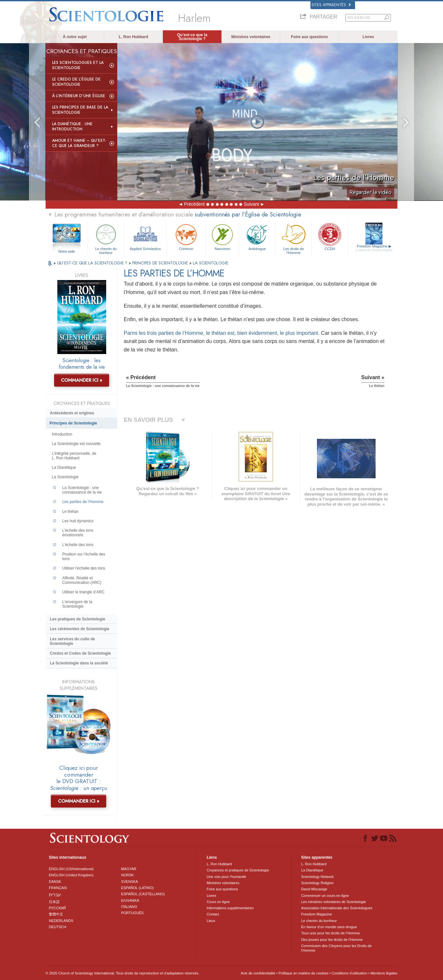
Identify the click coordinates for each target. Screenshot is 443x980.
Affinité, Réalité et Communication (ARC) (82, 580)
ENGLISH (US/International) (71, 869)
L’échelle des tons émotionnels (78, 533)
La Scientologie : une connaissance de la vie (82, 490)
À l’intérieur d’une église (79, 96)
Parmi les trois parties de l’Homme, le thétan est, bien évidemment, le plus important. (222, 333)
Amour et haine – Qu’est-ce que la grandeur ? (79, 143)
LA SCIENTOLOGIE (211, 263)
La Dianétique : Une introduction (72, 126)
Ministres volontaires (251, 37)
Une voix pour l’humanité (226, 877)
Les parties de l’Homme (83, 502)
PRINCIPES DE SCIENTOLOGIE (161, 263)
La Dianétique (64, 468)
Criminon (186, 237)
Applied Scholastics (145, 237)
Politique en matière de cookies (303, 973)
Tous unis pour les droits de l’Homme (330, 933)
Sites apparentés (331, 5)
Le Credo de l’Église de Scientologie (76, 82)
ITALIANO (129, 907)
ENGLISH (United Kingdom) (71, 875)
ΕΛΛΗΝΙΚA (130, 900)
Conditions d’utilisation (349, 973)
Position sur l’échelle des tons (84, 557)
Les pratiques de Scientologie (78, 619)
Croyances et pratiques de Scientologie (238, 870)
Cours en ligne (218, 902)
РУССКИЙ (57, 908)
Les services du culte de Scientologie (72, 641)
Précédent (194, 204)
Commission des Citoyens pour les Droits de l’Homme (336, 948)
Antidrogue (257, 237)
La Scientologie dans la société (79, 663)
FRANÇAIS (58, 888)
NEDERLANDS (61, 921)
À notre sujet (75, 37)
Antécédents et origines (72, 413)
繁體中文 (56, 914)
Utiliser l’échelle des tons (84, 568)
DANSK (55, 882)
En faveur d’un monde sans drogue (329, 927)
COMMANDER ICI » (82, 380)
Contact (213, 914)
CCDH (330, 237)
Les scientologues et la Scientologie (78, 65)
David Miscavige (314, 889)
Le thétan (70, 512)
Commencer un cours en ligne (325, 896)
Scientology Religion (317, 883)
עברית (55, 895)
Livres (368, 37)
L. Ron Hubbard (134, 37)
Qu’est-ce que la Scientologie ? (192, 37)
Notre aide (67, 251)
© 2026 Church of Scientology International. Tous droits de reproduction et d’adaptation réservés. (122, 973)
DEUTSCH (57, 927)
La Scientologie (65, 477)
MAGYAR (129, 869)
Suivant (252, 204)
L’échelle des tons (78, 545)
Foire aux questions (309, 37)
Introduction (62, 434)
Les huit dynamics (78, 521)
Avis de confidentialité (258, 973)
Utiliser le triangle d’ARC (83, 592)
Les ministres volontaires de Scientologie (333, 902)
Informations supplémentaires (230, 908)
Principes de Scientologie (73, 423)
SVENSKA (130, 882)
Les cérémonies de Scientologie (80, 629)
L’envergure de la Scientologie (77, 604)
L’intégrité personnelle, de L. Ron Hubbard (74, 456)
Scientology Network (317, 877)
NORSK (128, 875)
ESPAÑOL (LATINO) (137, 888)
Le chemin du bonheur (106, 238)
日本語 (54, 902)
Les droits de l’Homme (293, 238)
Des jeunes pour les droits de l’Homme (332, 940)
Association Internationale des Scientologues (337, 908)
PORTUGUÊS (132, 913)
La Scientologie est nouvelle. (77, 444)
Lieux (211, 921)
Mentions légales (384, 973)
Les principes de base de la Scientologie (80, 110)
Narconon (222, 237)
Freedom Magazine (374, 248)
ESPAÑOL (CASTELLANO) (143, 894)
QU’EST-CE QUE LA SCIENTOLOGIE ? (93, 263)
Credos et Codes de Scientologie (80, 653)
